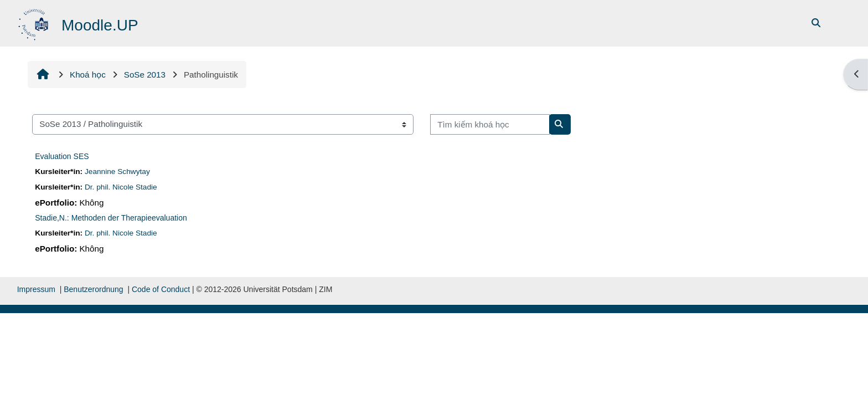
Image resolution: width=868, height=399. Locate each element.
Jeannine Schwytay (117, 172)
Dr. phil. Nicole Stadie (121, 187)
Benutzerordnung (93, 289)
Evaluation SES (62, 156)
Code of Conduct (161, 289)
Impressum (36, 289)
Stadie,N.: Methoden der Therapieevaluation (111, 218)
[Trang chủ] (35, 22)
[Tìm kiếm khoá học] (490, 124)
